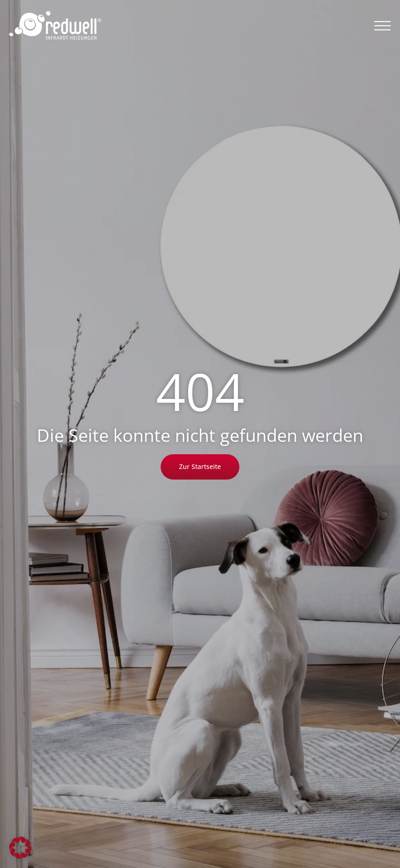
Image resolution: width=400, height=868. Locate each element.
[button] (383, 25)
